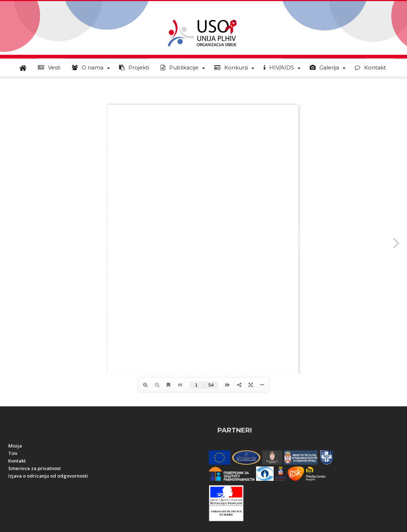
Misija (15, 446)
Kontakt (17, 461)
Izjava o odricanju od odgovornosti (48, 476)
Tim (13, 453)
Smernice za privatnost (35, 468)
